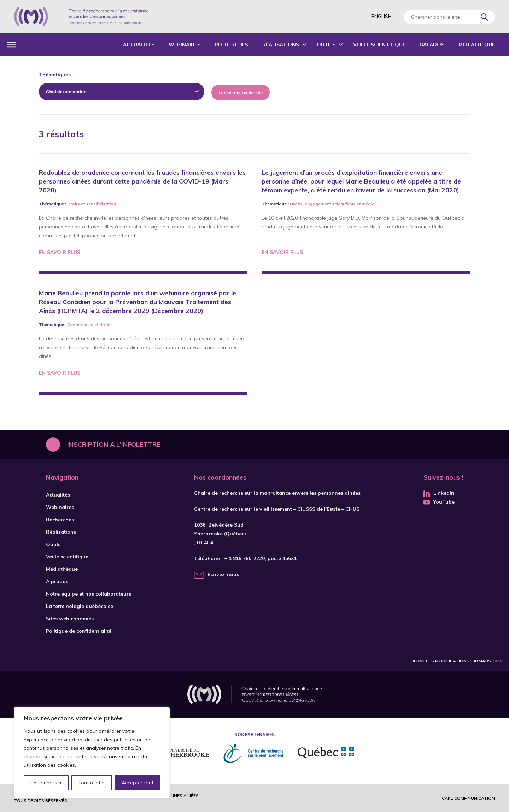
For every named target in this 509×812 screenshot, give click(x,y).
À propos (57, 581)
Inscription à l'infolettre (114, 444)
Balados (432, 45)
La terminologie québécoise (80, 606)
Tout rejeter (92, 783)
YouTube (439, 502)
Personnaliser (46, 783)
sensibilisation (101, 204)
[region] (92, 752)
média (368, 204)
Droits (74, 204)
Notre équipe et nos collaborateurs (89, 594)
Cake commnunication (468, 798)
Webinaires (185, 45)
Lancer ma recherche (241, 92)
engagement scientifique (330, 204)
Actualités (139, 45)
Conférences (80, 324)
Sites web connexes (70, 619)
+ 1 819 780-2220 (244, 558)
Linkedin (439, 493)
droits (106, 324)
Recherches (231, 45)
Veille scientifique (379, 45)
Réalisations (281, 45)
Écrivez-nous (223, 574)
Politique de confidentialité (79, 631)
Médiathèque (477, 45)
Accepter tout (138, 783)
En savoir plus (60, 252)
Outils (326, 45)
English (382, 16)
